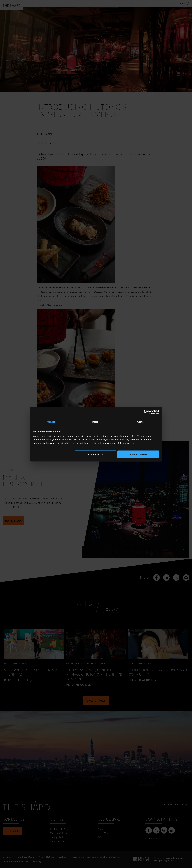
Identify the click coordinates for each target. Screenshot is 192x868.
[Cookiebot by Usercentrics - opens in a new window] (146, 412)
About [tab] (140, 422)
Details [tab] (96, 422)
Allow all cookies (138, 454)
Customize (96, 454)
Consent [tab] (52, 422)
